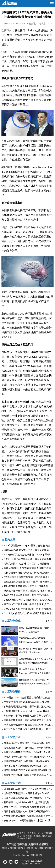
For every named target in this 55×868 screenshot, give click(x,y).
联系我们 (22, 844)
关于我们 (11, 844)
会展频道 (44, 844)
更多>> (49, 621)
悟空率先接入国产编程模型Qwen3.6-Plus (25, 766)
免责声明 (33, 844)
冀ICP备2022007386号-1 (13, 848)
